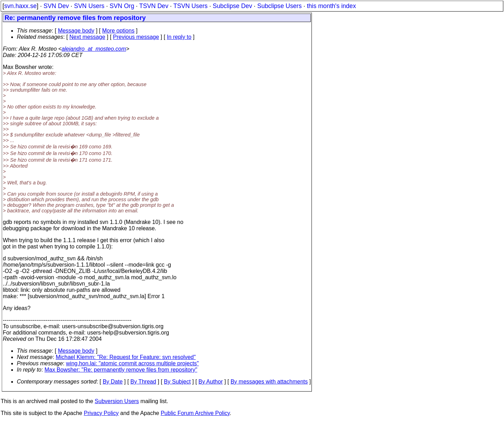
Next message (87, 37)
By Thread (143, 382)
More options (118, 31)
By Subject (177, 382)
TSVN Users (190, 6)
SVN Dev (56, 6)
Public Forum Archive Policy (195, 413)
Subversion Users (117, 401)
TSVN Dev (154, 6)
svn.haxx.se (20, 6)
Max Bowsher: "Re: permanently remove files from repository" (121, 370)
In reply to (179, 37)
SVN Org (122, 6)
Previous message (136, 37)
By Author (211, 382)
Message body (76, 31)
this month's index (331, 6)
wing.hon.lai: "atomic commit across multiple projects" (133, 363)
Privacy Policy (101, 413)
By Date (113, 382)
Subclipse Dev (232, 6)
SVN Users (89, 6)
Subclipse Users (279, 6)
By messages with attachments (269, 382)
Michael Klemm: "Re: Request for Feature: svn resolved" (126, 357)
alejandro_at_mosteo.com (94, 49)
